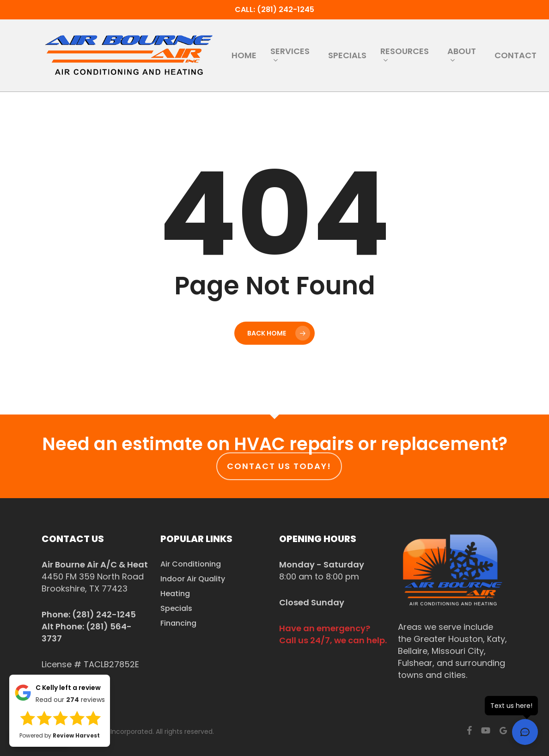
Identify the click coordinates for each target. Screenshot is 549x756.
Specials (176, 608)
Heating (175, 594)
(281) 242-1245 (104, 614)
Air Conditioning (191, 564)
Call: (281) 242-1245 (274, 9)
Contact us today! (279, 466)
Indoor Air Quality (193, 579)
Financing (178, 623)
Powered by (60, 735)
